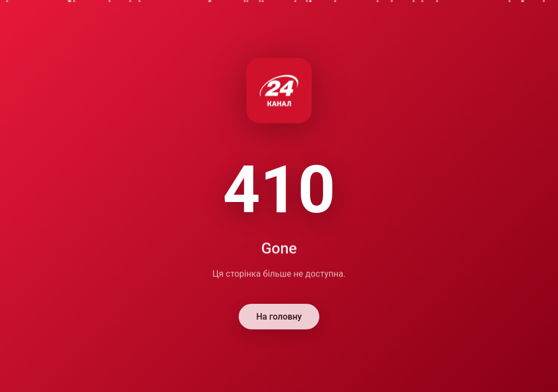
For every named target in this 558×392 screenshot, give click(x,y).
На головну (279, 317)
